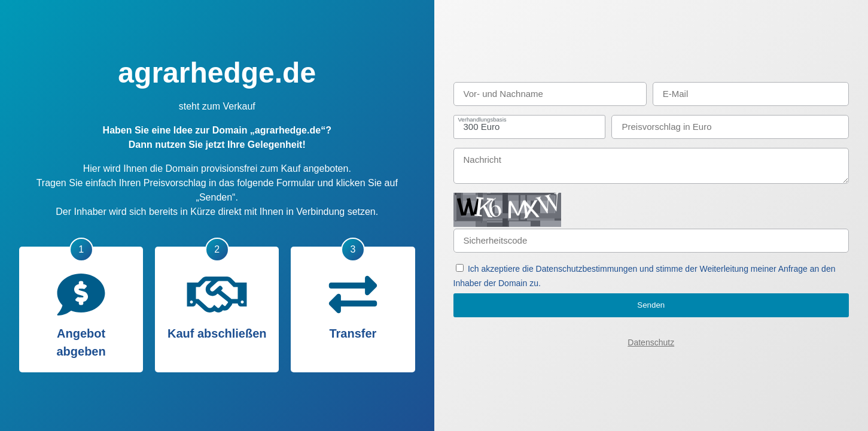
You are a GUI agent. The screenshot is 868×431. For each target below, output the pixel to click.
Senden (651, 305)
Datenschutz (651, 342)
